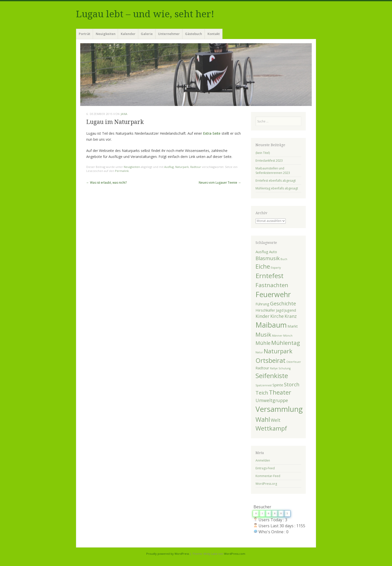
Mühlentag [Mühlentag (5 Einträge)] (286, 343)
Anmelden (263, 460)
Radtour (196, 167)
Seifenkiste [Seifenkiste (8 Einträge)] (272, 376)
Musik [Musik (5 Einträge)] (263, 334)
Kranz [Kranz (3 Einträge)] (291, 316)
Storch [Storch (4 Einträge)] (292, 384)
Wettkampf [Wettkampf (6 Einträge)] (271, 428)
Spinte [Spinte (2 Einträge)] (278, 385)
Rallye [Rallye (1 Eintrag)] (274, 368)
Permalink (122, 171)
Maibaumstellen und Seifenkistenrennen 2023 (273, 171)
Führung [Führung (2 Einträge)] (262, 304)
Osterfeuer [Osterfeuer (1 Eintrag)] (294, 362)
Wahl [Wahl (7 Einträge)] (263, 419)
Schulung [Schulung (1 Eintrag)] (284, 368)
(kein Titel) (263, 153)
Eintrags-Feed (265, 468)
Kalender (128, 34)
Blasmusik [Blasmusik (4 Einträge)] (268, 258)
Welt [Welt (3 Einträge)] (276, 420)
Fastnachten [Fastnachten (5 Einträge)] (272, 285)
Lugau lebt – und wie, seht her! (145, 14)
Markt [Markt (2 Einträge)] (293, 326)
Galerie (147, 34)
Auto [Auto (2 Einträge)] (273, 252)
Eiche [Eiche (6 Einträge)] (263, 266)
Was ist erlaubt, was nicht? (106, 183)
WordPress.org (266, 484)
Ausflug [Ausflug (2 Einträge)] (262, 252)
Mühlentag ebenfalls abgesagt (277, 188)
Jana (124, 114)
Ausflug (169, 167)
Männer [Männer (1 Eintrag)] (277, 336)
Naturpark (182, 167)
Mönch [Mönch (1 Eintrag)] (288, 336)
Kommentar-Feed (268, 476)
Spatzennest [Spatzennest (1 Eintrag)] (264, 385)
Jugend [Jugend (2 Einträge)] (290, 310)
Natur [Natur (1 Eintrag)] (259, 352)
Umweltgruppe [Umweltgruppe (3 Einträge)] (272, 400)
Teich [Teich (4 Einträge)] (262, 393)
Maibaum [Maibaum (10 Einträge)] (271, 325)
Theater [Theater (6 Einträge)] (280, 392)
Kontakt (214, 34)
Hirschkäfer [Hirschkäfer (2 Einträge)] (265, 310)
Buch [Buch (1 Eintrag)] (284, 259)
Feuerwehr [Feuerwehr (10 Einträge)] (273, 294)
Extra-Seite (212, 133)
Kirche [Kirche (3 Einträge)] (277, 316)
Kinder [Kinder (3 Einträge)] (262, 316)
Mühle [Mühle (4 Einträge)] (263, 343)
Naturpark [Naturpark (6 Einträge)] (278, 351)
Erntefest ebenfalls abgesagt (276, 181)
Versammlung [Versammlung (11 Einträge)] (279, 409)
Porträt (84, 34)
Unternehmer (169, 34)
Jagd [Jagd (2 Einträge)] (280, 310)
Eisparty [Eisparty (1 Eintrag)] (276, 268)
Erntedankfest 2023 (269, 161)
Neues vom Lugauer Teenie (220, 183)
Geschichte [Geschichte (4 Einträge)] (283, 303)
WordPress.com (235, 554)
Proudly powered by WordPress (168, 554)
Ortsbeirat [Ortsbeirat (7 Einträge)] (270, 360)
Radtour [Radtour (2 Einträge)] (262, 368)
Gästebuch (193, 34)
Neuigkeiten (106, 34)
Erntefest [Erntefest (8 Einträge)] (269, 276)
